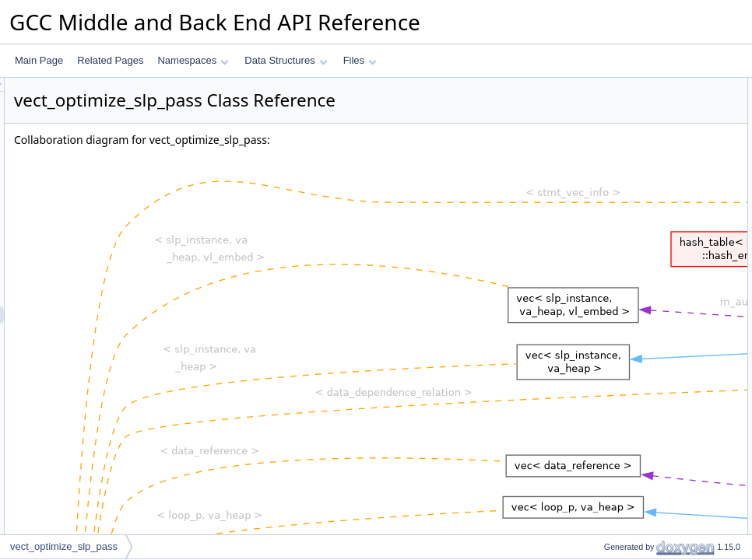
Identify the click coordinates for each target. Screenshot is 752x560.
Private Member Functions (633, 138)
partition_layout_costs (636, 326)
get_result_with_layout (637, 514)
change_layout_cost (633, 309)
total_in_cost (617, 429)
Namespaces (193, 60)
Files (360, 60)
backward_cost (622, 463)
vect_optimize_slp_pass (640, 103)
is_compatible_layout (634, 275)
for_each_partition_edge (641, 257)
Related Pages (110, 60)
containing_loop (624, 155)
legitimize (610, 394)
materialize (613, 531)
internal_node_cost (630, 360)
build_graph (615, 223)
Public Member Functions (631, 86)
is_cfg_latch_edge (629, 172)
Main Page (39, 60)
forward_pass (619, 480)
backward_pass (623, 497)
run (597, 121)
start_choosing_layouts (639, 377)
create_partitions (625, 240)
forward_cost (618, 446)
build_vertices (619, 189)
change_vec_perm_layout (644, 343)
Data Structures (286, 60)
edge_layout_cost (627, 411)
